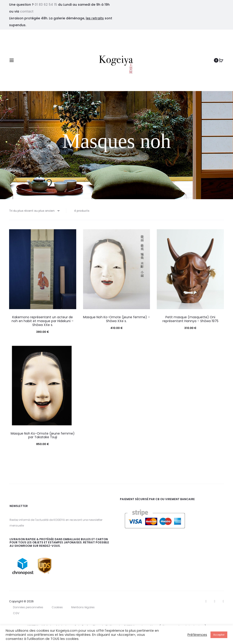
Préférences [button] (197, 635)
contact (27, 11)
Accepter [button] (219, 635)
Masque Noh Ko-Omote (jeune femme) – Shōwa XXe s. (116, 321)
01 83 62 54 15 (46, 5)
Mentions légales (83, 609)
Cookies (57, 609)
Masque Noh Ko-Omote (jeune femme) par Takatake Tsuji (43, 437)
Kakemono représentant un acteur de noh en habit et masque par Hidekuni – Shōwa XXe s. (43, 323)
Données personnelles (28, 609)
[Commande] (37, 212)
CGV (16, 615)
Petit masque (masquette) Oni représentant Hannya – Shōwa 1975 (190, 321)
